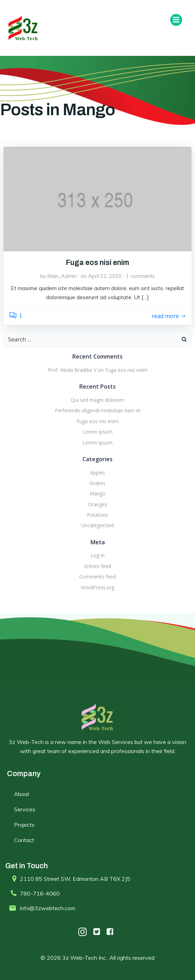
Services (25, 809)
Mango (97, 493)
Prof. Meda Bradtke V (72, 370)
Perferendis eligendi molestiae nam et (98, 410)
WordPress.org (97, 587)
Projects (24, 825)
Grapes (97, 483)
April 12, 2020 (105, 276)
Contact (24, 840)
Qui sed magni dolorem (97, 400)
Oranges (98, 504)
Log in (97, 555)
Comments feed (98, 577)
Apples (98, 473)
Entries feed (98, 566)
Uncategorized (97, 525)
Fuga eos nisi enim (126, 370)
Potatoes (97, 515)
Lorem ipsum (97, 432)
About (22, 794)
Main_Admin (62, 276)
